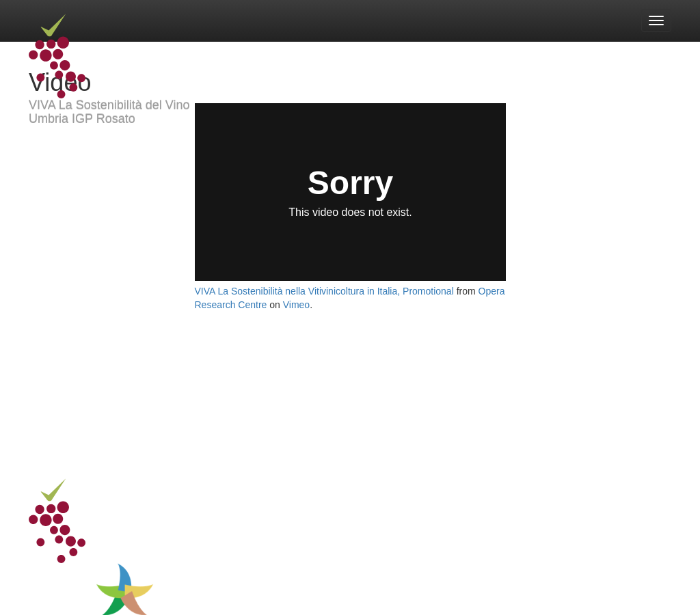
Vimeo (296, 305)
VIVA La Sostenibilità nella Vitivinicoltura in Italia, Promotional (324, 291)
